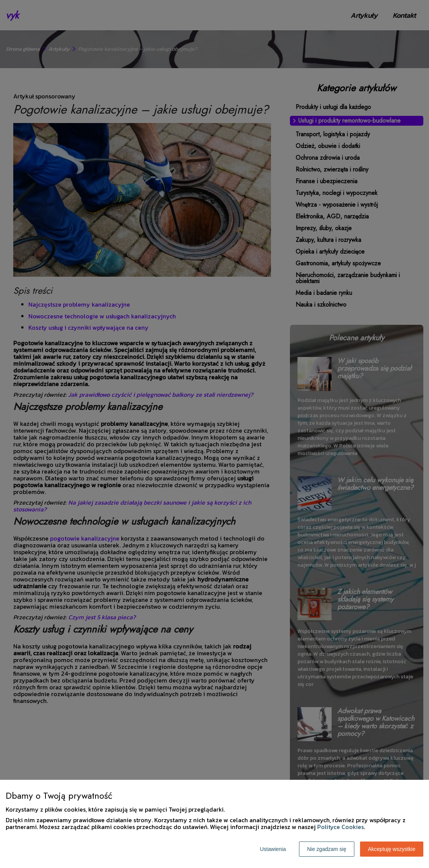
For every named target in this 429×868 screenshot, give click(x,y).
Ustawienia (273, 849)
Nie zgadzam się (327, 849)
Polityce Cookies (341, 827)
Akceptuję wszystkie (392, 849)
